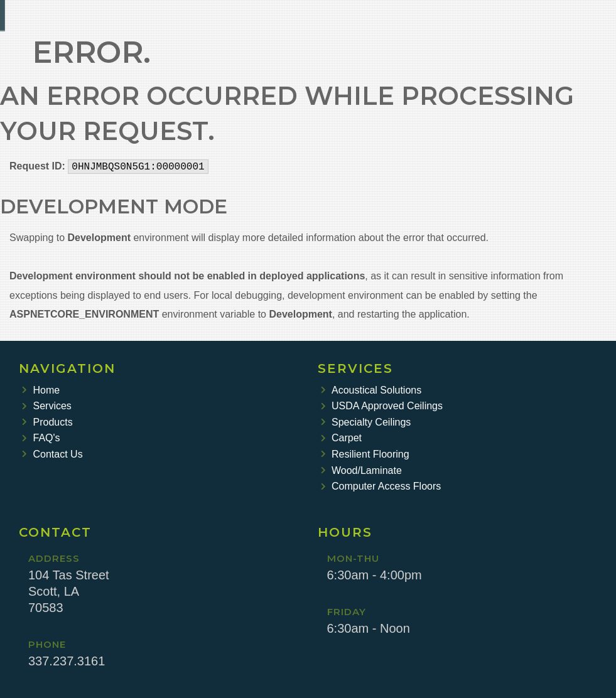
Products (47, 422)
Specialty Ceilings (366, 422)
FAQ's (41, 438)
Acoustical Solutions (371, 390)
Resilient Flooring (365, 454)
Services (47, 406)
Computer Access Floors (381, 486)
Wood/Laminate (361, 470)
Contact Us (52, 454)
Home (41, 390)
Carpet (342, 438)
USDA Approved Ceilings (382, 406)
